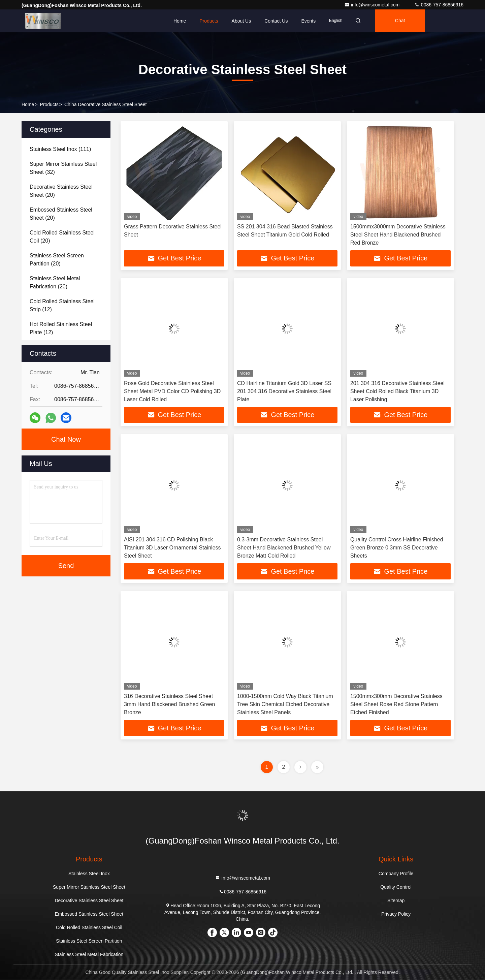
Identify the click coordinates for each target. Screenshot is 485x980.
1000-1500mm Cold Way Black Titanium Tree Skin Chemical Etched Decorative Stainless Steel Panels (285, 705)
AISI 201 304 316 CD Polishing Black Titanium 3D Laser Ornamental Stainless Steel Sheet (172, 548)
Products (209, 21)
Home (180, 21)
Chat (401, 21)
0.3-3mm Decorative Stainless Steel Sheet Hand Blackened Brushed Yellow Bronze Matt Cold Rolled (284, 548)
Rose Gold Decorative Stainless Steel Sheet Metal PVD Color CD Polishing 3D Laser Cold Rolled (172, 391)
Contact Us (276, 21)
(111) (60, 149)
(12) (62, 305)
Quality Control (396, 887)
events (308, 21)
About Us (241, 21)
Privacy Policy (396, 914)
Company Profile (396, 874)
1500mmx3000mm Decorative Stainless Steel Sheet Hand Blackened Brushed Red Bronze (398, 235)
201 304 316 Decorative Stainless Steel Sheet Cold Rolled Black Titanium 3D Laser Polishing (397, 391)
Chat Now (66, 439)
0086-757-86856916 (439, 5)
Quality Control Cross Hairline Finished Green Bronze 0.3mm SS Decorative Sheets (397, 548)
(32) (63, 168)
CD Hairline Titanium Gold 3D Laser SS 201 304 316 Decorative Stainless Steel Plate (284, 391)
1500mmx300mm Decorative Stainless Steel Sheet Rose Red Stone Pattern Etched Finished (396, 705)
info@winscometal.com (373, 5)
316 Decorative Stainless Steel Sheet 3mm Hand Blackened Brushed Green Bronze (169, 705)
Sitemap (396, 901)
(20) (61, 191)
